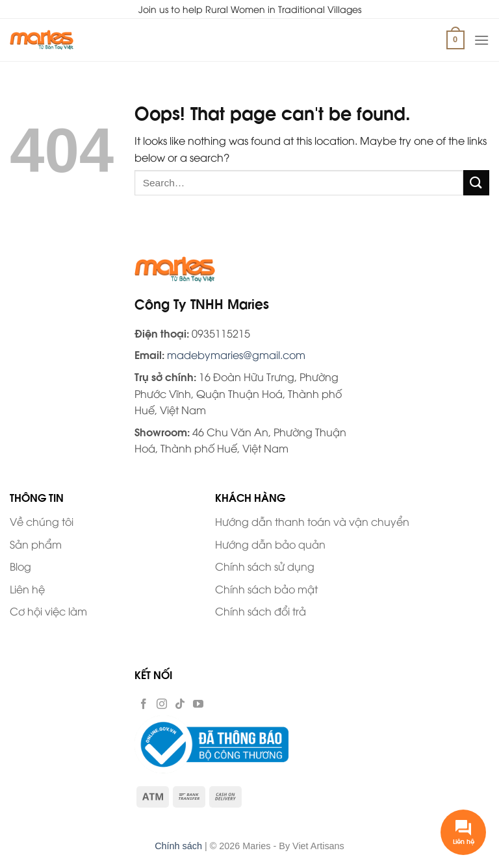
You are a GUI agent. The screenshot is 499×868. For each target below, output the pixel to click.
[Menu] (481, 40)
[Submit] (476, 183)
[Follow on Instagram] (162, 703)
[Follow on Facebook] (144, 703)
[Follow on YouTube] (198, 703)
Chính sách (178, 846)
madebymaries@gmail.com (236, 354)
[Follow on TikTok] (180, 703)
